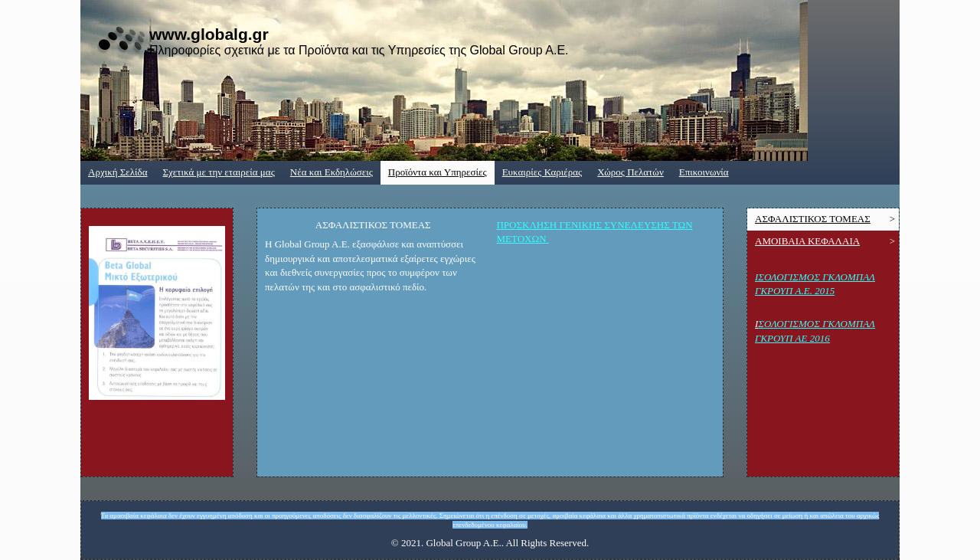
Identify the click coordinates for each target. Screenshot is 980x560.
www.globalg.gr (209, 34)
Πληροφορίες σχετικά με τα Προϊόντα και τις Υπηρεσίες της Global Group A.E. (359, 50)
